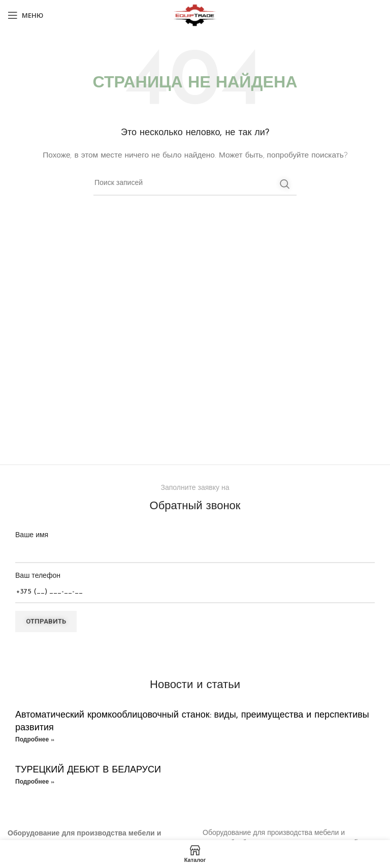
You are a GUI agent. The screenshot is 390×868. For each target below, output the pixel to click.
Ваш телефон (195, 584)
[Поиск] (195, 184)
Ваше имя (195, 544)
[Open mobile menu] (25, 15)
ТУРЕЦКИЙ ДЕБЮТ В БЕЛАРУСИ (88, 770)
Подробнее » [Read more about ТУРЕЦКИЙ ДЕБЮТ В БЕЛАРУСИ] (35, 782)
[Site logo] (195, 15)
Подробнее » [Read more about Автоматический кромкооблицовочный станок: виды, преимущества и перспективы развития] (35, 740)
